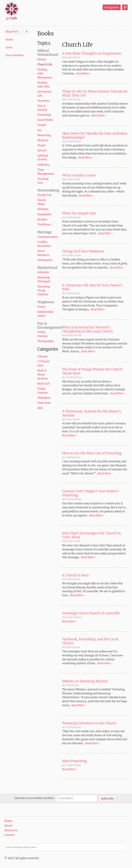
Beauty (42, 59)
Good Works (45, 120)
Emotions (44, 101)
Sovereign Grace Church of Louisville (91, 613)
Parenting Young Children (44, 291)
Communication (48, 237)
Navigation (112, 7)
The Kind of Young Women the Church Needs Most (92, 371)
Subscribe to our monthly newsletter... (35, 798)
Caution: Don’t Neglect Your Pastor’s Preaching (90, 493)
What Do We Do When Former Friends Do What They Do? (95, 93)
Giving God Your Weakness (83, 251)
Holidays (43, 209)
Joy (39, 130)
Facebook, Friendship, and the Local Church (90, 641)
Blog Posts (12, 32)
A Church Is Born (76, 575)
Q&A (40, 408)
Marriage (45, 232)
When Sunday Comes (79, 175)
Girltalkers (44, 398)
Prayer (42, 145)
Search (125, 7)
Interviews (44, 403)
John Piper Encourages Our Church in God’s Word (91, 535)
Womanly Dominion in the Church (89, 723)
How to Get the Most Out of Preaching (92, 453)
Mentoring (44, 135)
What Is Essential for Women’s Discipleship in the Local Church (88, 329)
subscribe (107, 798)
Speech (42, 150)
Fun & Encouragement (50, 325)
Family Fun (44, 195)
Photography (46, 341)
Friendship (44, 115)
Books (9, 40)
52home (42, 356)
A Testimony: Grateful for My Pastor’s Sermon (92, 413)
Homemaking (48, 190)
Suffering (43, 165)
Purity (41, 307)
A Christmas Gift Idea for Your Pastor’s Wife (92, 287)
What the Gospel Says (79, 213)
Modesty (43, 140)
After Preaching (74, 761)
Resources (11, 830)
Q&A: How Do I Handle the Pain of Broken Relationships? (95, 135)
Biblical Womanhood (48, 53)
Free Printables (15, 55)
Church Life (45, 64)
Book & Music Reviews (43, 375)
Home (8, 821)
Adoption (43, 272)
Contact (10, 835)
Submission (45, 260)
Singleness (46, 302)
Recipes (42, 219)
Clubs (9, 47)
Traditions (44, 224)
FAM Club (44, 384)
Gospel (42, 125)
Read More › (84, 73)
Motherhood (47, 268)
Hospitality (44, 214)
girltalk (12, 11)
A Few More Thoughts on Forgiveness (92, 53)
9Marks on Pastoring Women (85, 681)
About (8, 825)
